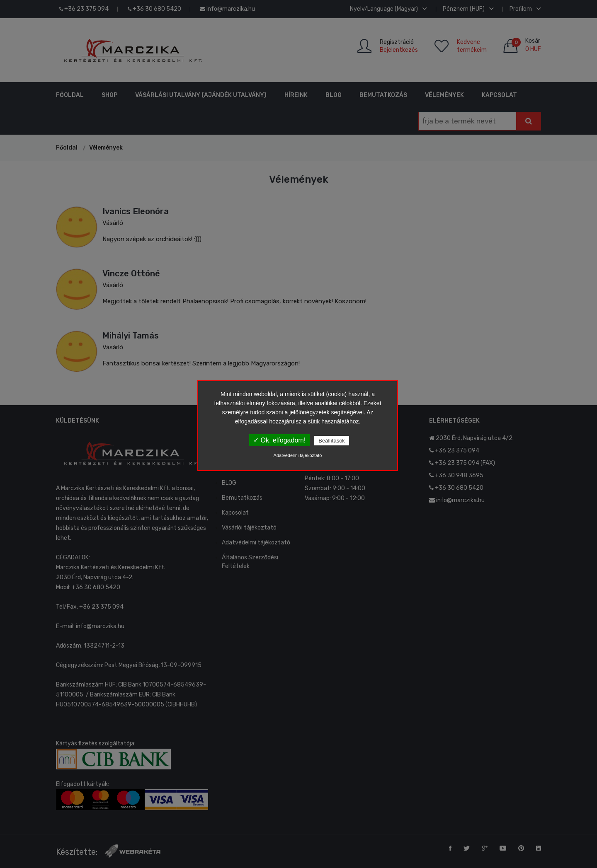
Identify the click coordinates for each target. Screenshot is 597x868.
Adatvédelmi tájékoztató (298, 455)
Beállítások (332, 441)
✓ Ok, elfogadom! (279, 440)
